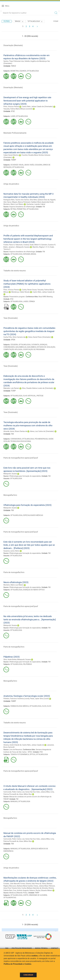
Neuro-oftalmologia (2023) (16, 582)
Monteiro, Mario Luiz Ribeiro (13, 204)
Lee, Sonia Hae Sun (29, 792)
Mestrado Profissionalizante (15, 133)
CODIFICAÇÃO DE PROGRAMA (34, 349)
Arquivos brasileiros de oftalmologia (22, 207)
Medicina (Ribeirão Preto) (18, 893)
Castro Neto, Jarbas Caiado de (44, 292)
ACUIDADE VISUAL (17, 165)
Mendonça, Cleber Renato (21, 292)
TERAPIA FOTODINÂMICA (20, 754)
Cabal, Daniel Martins (11, 155)
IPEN (13, 340)
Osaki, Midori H (35, 245)
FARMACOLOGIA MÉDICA (20, 706)
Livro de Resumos (16, 750)
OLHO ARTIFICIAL (29, 396)
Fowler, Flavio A (9, 245)
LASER (13, 116)
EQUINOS (23, 71)
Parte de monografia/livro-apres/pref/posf (21, 458)
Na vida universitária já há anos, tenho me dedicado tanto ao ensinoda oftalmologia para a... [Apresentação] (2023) (30, 619)
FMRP (14, 160)
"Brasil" (19, 22)
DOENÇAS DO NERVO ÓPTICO (34, 590)
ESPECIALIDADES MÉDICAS (33, 515)
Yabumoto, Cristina (22, 245)
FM (44, 207)
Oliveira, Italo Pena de (33, 884)
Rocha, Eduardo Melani (44, 890)
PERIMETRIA (21, 209)
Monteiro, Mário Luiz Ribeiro (13, 585)
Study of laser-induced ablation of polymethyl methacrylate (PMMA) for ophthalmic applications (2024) (27, 284)
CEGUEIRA (39, 165)
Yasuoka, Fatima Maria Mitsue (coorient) (18, 109)
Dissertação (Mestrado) (13, 45)
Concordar (28, 975)
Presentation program (17, 297)
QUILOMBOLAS (21, 347)
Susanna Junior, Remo (11, 551)
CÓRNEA (32, 301)
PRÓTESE (40, 396)
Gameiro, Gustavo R (48, 245)
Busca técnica (41, 948)
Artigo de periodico (11, 184)
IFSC (13, 111)
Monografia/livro (10, 495)
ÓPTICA (33, 754)
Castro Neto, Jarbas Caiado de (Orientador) (37, 106)
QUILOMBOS (32, 347)
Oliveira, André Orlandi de (12, 745)
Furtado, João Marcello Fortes (14, 884)
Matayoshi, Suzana (23, 247)
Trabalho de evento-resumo (15, 271)
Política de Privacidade (22, 948)
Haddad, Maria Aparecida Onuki (42, 202)
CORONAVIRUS (16, 439)
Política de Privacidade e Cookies (18, 964)
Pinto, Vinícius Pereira (11, 106)
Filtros (7, 21)
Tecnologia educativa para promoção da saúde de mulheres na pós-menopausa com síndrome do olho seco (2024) (28, 425)
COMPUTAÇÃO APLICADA (13, 349)
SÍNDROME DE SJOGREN (38, 895)
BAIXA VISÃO (29, 165)
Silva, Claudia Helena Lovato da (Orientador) (38, 388)
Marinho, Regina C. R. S (41, 247)
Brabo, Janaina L (9, 247)
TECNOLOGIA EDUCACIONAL (21, 441)
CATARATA (35, 345)
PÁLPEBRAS (27, 664)
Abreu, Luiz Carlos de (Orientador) (42, 431)
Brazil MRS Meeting (46, 297)
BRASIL (34, 254)
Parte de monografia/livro (14, 572)
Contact (55, 948)
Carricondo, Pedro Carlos (12, 792)
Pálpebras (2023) (12, 657)
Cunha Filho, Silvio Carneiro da (14, 337)
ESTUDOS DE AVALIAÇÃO (46, 347)
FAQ (7, 948)
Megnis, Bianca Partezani (21, 202)
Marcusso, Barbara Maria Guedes (21, 886)
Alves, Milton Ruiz (25, 794)
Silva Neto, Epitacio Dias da (40, 200)
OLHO (44, 706)
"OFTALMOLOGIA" (35, 22)
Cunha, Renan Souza (29, 290)
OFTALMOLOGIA (33, 71)
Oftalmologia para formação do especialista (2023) (27, 505)
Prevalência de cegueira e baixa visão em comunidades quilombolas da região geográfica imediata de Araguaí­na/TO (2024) (29, 331)
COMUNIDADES (9, 347)
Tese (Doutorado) (11, 318)
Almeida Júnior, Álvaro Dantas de (15, 431)
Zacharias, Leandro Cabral (36, 204)
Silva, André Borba (10, 659)
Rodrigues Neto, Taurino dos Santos (16, 200)
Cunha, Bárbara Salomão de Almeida (35, 888)
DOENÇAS (43, 345)
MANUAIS (14, 801)
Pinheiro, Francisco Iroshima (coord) (16, 699)
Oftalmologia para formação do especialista (25, 476)
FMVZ (14, 66)
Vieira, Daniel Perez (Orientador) (40, 337)
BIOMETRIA (15, 71)
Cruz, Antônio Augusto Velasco (24, 890)
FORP (13, 391)
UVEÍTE (26, 895)
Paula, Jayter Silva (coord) (39, 699)
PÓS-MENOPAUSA (41, 439)
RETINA (13, 209)
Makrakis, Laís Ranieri (11, 388)
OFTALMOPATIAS (10, 898)
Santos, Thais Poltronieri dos (14, 61)
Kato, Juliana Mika (43, 792)
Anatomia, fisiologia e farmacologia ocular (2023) (27, 696)
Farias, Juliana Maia (41, 886)
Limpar (56, 21)
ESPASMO (27, 254)
